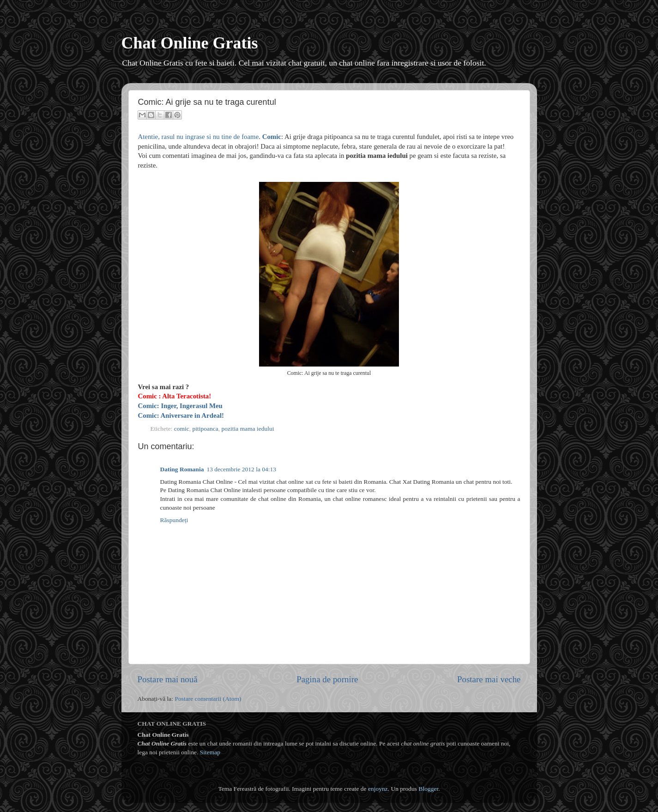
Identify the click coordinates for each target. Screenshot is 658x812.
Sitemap (210, 752)
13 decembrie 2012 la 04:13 (241, 469)
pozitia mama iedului (248, 429)
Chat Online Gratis (190, 43)
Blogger (428, 789)
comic (182, 429)
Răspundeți (174, 520)
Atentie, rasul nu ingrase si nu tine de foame (199, 137)
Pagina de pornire (327, 679)
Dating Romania (182, 469)
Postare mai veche (489, 679)
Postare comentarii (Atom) (208, 699)
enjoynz (378, 789)
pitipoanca (205, 429)
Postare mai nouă (168, 679)
